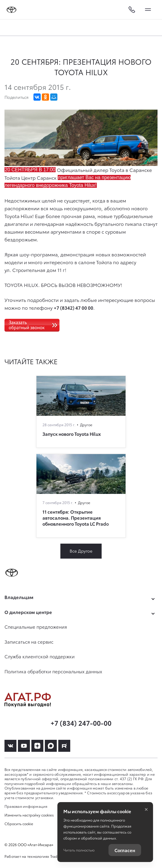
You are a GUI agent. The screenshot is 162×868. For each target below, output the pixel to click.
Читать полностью (79, 850)
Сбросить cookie (19, 824)
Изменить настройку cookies (29, 815)
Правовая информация (26, 806)
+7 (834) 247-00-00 (81, 723)
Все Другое (81, 551)
